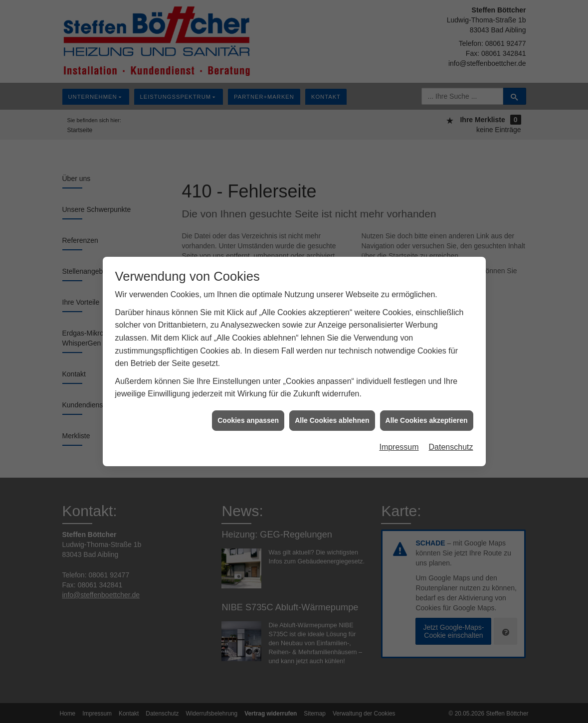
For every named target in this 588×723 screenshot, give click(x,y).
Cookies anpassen (248, 415)
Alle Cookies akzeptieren (427, 415)
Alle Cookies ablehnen (332, 415)
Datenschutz (451, 443)
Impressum (399, 443)
